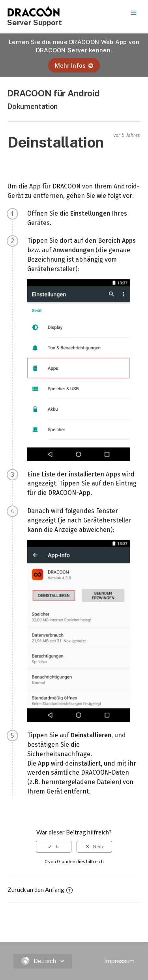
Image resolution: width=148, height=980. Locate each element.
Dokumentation (32, 106)
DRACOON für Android (53, 93)
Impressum (119, 961)
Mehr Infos (74, 66)
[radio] (54, 847)
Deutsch (40, 961)
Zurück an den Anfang (40, 890)
